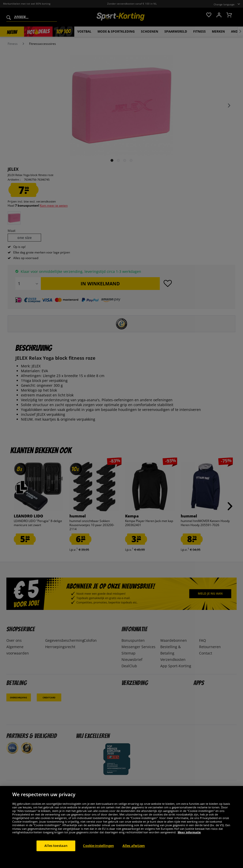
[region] (121, 827)
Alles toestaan (56, 846)
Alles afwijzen (134, 846)
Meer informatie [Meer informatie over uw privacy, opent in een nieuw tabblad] (189, 832)
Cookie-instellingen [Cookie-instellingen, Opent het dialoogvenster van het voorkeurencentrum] (98, 846)
